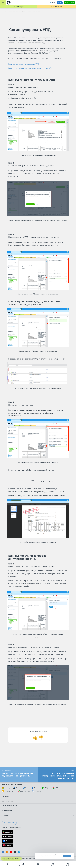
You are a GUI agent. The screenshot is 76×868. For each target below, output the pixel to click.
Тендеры (35, 788)
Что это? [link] (40, 857)
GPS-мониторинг (59, 788)
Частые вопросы (13, 11)
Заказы (17, 788)
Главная (4, 11)
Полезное (38, 796)
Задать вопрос (9, 823)
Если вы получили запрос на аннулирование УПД (30, 68)
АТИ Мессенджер (9, 791)
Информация (38, 811)
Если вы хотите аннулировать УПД (24, 64)
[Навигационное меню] (4, 859)
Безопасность (38, 801)
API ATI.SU (37, 791)
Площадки (7, 788)
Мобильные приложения (12, 828)
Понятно (67, 856)
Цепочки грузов (24, 791)
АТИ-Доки (22, 11)
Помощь (38, 816)
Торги (26, 788)
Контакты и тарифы (38, 806)
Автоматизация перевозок (12, 785)
